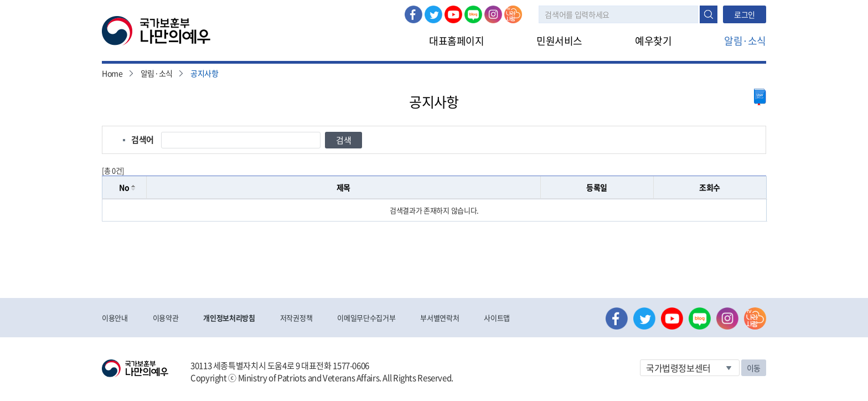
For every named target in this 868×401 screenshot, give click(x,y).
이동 (754, 368)
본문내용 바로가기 (0, 0)
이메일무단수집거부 (366, 318)
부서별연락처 (440, 318)
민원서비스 (559, 41)
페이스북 (414, 14)
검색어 (143, 140)
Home (112, 73)
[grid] (434, 210)
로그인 (745, 14)
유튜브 (453, 14)
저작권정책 (296, 318)
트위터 (433, 14)
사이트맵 (497, 318)
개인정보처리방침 (229, 318)
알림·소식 (745, 41)
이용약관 (166, 318)
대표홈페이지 (456, 41)
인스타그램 (493, 14)
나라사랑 (513, 14)
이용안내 (115, 318)
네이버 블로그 (473, 14)
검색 (709, 14)
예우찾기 (653, 41)
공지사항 (205, 73)
